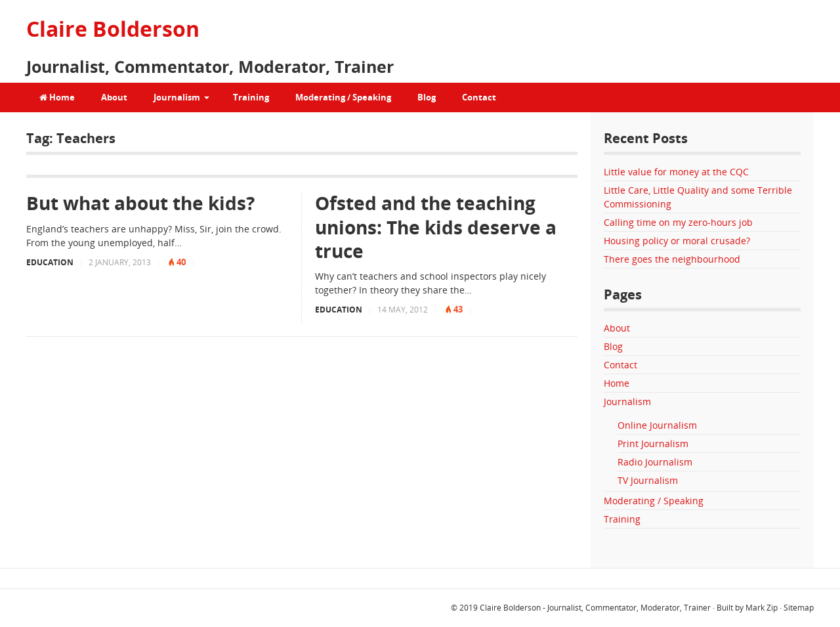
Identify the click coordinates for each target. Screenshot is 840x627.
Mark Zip (762, 608)
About (114, 97)
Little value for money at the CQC (676, 172)
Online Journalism (657, 425)
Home (57, 97)
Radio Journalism (655, 462)
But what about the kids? (140, 203)
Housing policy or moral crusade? (677, 241)
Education (50, 262)
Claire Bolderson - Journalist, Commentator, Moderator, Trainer (595, 608)
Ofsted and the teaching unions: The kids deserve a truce (436, 227)
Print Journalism (653, 443)
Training (251, 97)
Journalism (177, 97)
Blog (427, 97)
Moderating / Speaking (343, 97)
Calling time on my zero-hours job (678, 222)
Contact (479, 97)
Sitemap (799, 608)
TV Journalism (648, 480)
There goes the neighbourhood (672, 259)
